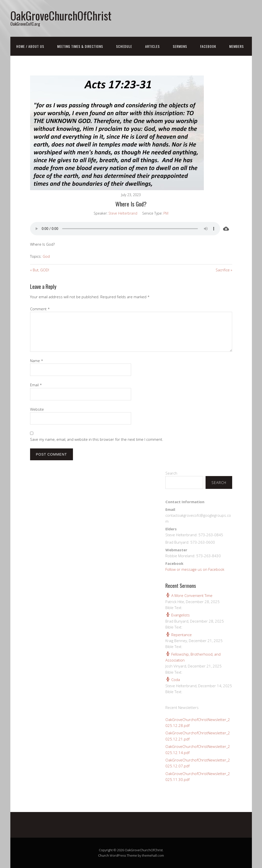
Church (104, 855)
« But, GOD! (40, 270)
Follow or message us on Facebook (195, 569)
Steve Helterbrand (123, 213)
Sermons (180, 46)
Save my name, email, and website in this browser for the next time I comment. (97, 439)
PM (166, 213)
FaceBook (208, 46)
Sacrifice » (224, 270)
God (46, 256)
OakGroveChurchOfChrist (61, 15)
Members (236, 46)
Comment (40, 309)
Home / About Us (30, 46)
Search (171, 473)
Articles (152, 46)
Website (37, 409)
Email (36, 385)
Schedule (124, 46)
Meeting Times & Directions (80, 46)
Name (37, 361)
